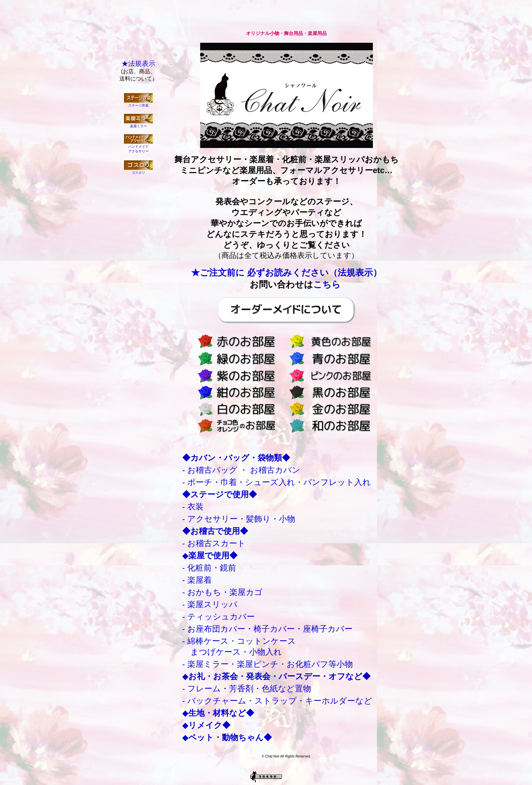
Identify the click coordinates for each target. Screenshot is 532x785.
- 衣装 (193, 507)
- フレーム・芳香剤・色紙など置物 (247, 688)
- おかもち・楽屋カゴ (222, 592)
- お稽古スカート (214, 543)
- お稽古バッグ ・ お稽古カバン (241, 470)
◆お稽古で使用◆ (215, 531)
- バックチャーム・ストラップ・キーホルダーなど (277, 701)
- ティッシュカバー (218, 616)
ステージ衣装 (138, 105)
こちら (327, 284)
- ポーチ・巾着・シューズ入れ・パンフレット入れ (277, 482)
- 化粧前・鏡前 (209, 568)
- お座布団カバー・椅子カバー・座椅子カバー (267, 629)
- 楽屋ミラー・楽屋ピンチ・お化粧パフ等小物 (268, 664)
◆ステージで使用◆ (220, 494)
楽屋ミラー (138, 126)
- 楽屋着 (197, 580)
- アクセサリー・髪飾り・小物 (239, 519)
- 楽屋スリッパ (210, 604)
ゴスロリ (138, 173)
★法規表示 (138, 63)
